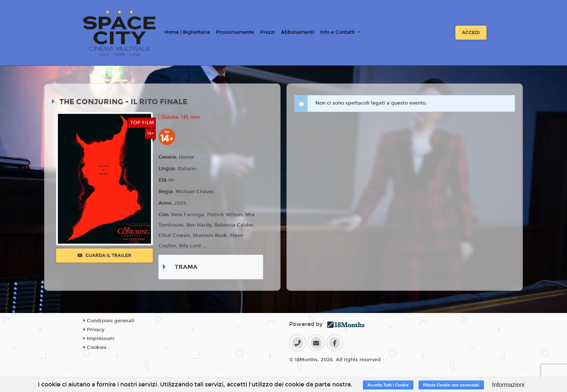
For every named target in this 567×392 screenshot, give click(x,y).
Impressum (99, 339)
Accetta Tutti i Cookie (388, 385)
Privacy (94, 330)
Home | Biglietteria (187, 32)
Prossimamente (235, 32)
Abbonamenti (298, 32)
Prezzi (268, 32)
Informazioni (508, 385)
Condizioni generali (109, 321)
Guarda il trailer (104, 256)
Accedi (471, 33)
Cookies (95, 347)
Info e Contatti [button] (338, 32)
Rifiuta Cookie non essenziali (451, 385)
